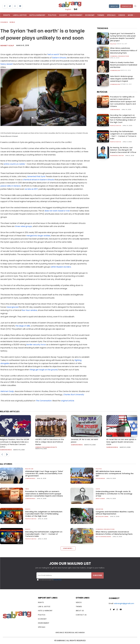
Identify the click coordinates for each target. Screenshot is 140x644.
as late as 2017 (31, 189)
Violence (4, 22)
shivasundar (100, 478)
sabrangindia (115, 110)
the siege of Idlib (23, 326)
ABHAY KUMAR (100, 499)
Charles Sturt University (74, 395)
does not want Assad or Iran (57, 211)
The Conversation (44, 401)
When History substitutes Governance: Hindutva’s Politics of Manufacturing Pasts (124, 51)
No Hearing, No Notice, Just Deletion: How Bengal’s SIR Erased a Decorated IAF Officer (123, 150)
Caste (98, 489)
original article (67, 401)
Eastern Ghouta (59, 58)
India (99, 107)
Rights (100, 125)
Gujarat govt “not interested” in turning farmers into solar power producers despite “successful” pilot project (123, 37)
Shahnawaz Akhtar (117, 156)
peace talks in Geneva (10, 186)
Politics (113, 44)
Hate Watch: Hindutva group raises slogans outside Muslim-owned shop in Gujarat (122, 79)
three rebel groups (23, 226)
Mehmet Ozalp (7, 46)
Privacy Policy (57, 580)
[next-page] (7, 455)
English (68, 9)
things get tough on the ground (44, 370)
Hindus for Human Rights (46, 447)
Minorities (101, 157)
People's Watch (116, 126)
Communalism (115, 71)
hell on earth (53, 54)
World (12, 22)
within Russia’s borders (61, 267)
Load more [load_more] (68, 548)
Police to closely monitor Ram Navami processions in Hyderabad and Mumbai (124, 65)
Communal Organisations (120, 56)
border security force (36, 345)
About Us (114, 6)
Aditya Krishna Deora (103, 537)
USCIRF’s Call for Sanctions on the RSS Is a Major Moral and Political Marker (50, 442)
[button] (135, 6)
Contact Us (127, 6)
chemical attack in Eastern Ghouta (38, 180)
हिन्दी (76, 9)
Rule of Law (29, 469)
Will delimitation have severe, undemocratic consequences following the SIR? (115, 474)
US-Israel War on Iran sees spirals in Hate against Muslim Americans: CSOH (121, 442)
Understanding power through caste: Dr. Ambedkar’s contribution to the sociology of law (114, 494)
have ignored (12, 307)
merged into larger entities (38, 236)
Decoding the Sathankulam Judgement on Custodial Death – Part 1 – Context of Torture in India (124, 135)
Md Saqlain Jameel (102, 517)
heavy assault (7, 64)
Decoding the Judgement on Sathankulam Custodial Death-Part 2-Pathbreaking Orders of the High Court (123, 119)
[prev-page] (2, 455)
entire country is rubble (14, 164)
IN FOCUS (102, 92)
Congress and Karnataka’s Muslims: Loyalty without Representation (115, 513)
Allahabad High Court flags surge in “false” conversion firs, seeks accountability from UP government (44, 474)
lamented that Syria (36, 176)
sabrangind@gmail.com (124, 603)
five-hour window (29, 310)
